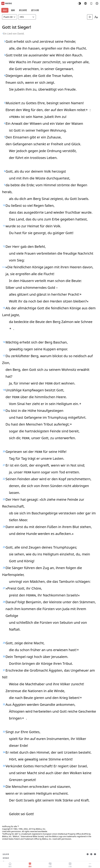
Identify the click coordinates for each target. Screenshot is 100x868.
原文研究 (23, 10)
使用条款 (6, 858)
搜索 (13, 10)
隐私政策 (6, 854)
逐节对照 (35, 10)
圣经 (5, 10)
